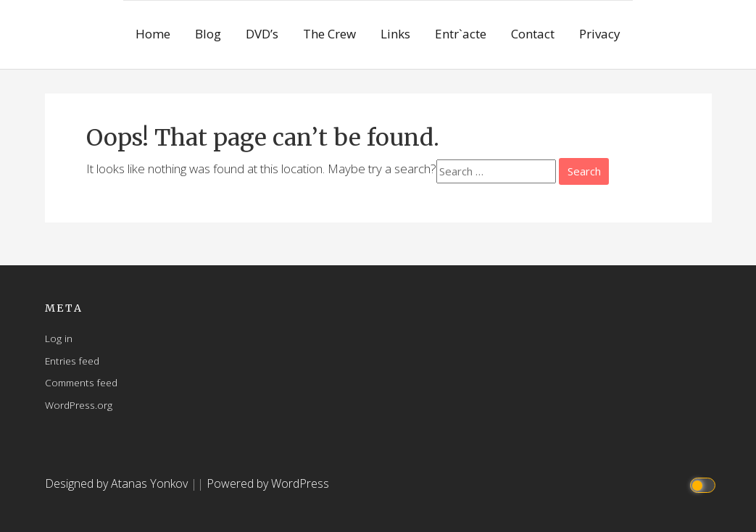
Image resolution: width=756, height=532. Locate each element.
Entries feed (72, 361)
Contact (533, 34)
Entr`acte (461, 34)
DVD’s (262, 34)
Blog (208, 34)
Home (153, 34)
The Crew (329, 34)
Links (395, 34)
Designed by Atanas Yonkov (118, 483)
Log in (59, 338)
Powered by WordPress (268, 483)
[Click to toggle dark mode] (704, 484)
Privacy (600, 34)
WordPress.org (79, 405)
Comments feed (81, 382)
